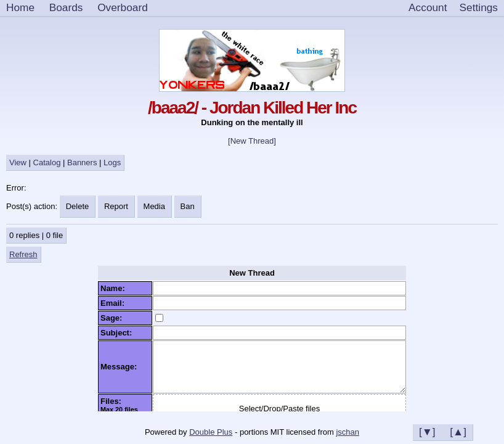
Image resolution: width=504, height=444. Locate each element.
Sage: (114, 318)
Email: (115, 303)
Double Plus (211, 432)
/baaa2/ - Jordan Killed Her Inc (252, 108)
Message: (121, 367)
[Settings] (479, 8)
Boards (66, 7)
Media (154, 206)
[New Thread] (252, 141)
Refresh (23, 254)
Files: (113, 401)
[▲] (458, 432)
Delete (78, 206)
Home (20, 7)
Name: (115, 288)
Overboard (123, 7)
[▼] (427, 432)
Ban (188, 206)
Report (116, 206)
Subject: (119, 333)
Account (428, 7)
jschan (348, 432)
